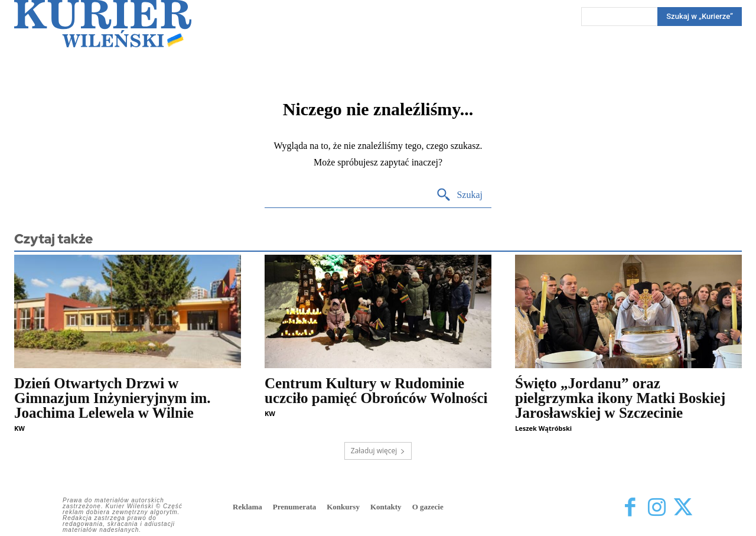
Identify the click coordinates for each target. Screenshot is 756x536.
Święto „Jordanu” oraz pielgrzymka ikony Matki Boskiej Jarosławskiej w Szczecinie (620, 398)
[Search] (700, 17)
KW (19, 428)
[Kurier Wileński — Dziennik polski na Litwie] (103, 24)
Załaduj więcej (378, 451)
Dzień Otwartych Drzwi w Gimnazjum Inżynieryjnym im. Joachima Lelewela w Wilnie (113, 398)
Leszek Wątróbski (543, 428)
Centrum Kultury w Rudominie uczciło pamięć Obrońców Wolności (376, 391)
